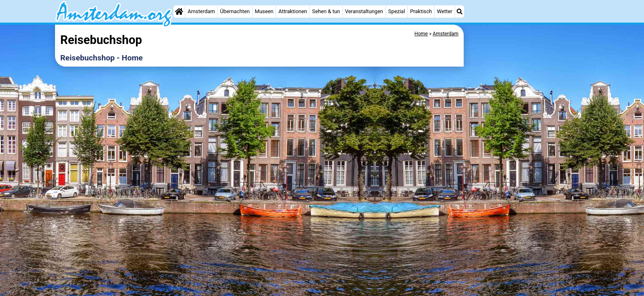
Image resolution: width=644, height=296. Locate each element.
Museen (264, 11)
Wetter (445, 11)
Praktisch (421, 11)
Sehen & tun (326, 11)
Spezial (397, 11)
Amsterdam (201, 11)
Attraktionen (293, 11)
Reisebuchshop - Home (102, 58)
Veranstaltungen (364, 11)
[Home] (179, 12)
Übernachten (235, 11)
